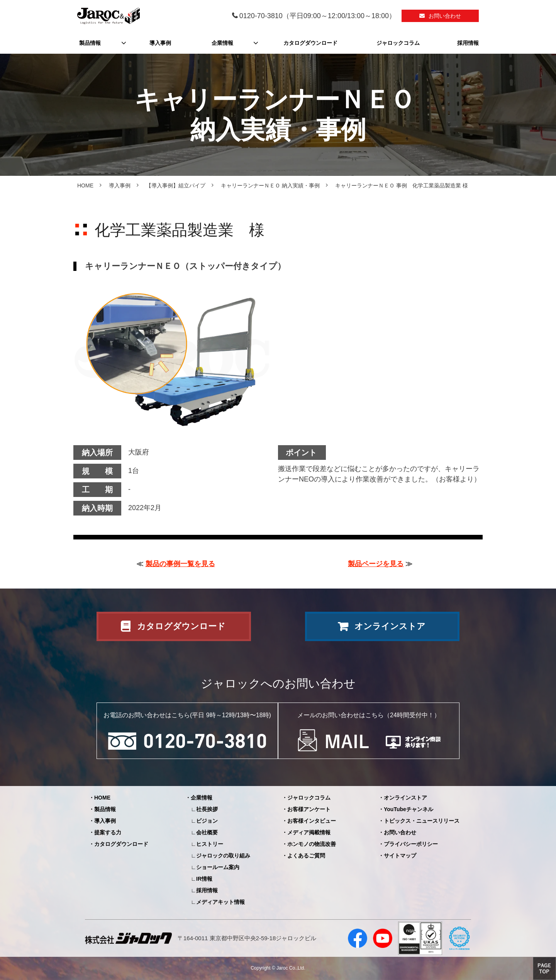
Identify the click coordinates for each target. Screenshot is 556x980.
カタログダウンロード (310, 43)
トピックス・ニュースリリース (422, 821)
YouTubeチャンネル (409, 809)
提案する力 (108, 832)
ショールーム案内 (218, 867)
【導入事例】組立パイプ (176, 185)
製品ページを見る (376, 564)
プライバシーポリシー (411, 844)
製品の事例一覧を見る (180, 564)
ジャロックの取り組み (223, 856)
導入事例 (160, 43)
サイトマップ (400, 856)
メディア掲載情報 (309, 832)
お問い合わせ (445, 16)
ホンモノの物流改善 (312, 844)
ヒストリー (210, 844)
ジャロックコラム (398, 43)
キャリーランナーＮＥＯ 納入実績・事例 (270, 185)
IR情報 (204, 879)
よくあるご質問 (306, 856)
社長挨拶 (207, 809)
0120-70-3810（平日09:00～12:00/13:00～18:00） (318, 16)
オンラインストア (390, 626)
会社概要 (207, 832)
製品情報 (90, 43)
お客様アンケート (309, 809)
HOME (85, 185)
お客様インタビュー (312, 821)
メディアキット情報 (220, 902)
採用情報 (468, 43)
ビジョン (207, 821)
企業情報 (222, 43)
